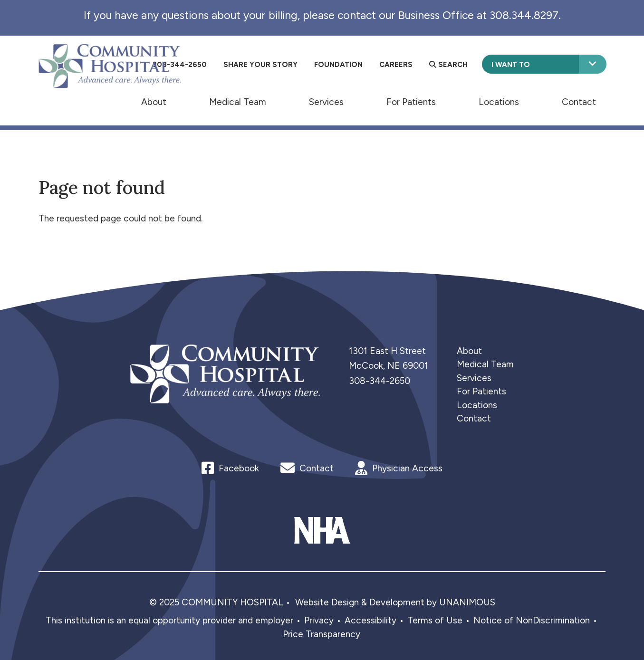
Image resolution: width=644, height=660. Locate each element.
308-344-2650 (380, 381)
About (154, 101)
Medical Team (238, 101)
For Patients (411, 101)
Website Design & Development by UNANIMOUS (395, 602)
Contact (579, 101)
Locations (499, 101)
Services (326, 101)
